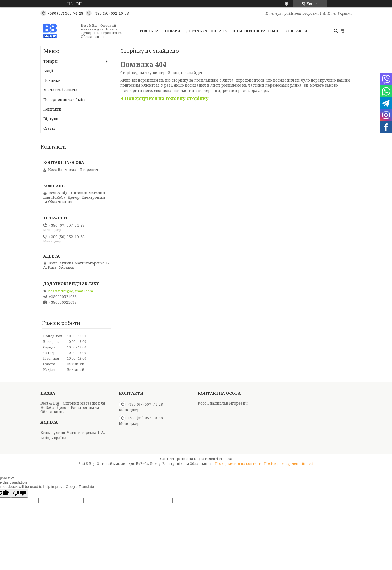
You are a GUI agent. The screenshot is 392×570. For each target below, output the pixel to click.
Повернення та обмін (256, 31)
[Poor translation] (19, 493)
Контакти (296, 31)
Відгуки (51, 119)
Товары (51, 61)
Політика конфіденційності (289, 464)
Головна (149, 31)
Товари (172, 31)
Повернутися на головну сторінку (167, 98)
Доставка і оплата (206, 31)
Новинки (52, 80)
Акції (48, 71)
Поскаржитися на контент (238, 464)
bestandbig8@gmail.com (71, 291)
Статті (49, 128)
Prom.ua (226, 459)
